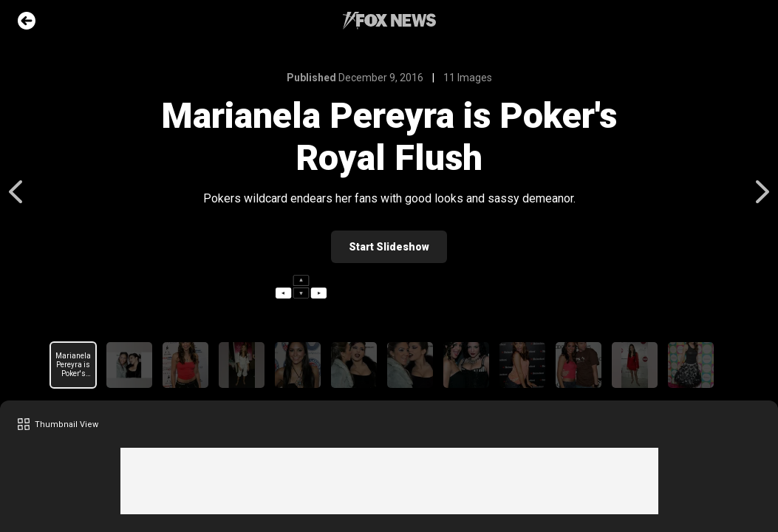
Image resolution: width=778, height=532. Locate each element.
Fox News (389, 21)
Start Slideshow (389, 247)
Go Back (27, 21)
